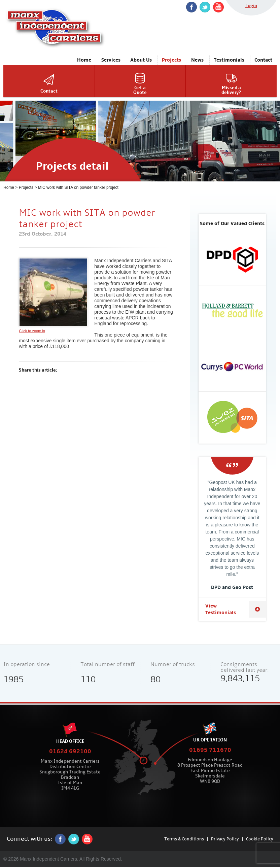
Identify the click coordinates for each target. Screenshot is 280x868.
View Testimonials (221, 609)
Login (251, 6)
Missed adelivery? (231, 90)
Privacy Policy (225, 839)
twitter (205, 7)
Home (9, 187)
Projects (26, 187)
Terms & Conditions (184, 839)
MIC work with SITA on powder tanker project (78, 187)
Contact (49, 91)
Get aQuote (140, 90)
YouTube (218, 7)
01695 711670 (210, 750)
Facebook (191, 7)
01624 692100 (70, 751)
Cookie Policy (260, 839)
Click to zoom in (53, 295)
